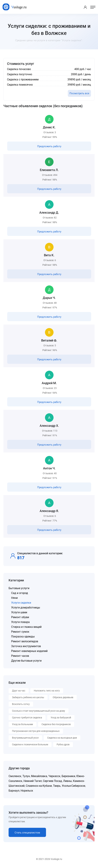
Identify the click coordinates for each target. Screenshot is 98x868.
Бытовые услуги (19, 588)
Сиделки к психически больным (30, 744)
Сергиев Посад (52, 781)
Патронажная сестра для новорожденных (36, 731)
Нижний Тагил (33, 781)
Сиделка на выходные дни (62, 738)
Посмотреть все (79, 93)
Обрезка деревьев (63, 697)
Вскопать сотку (21, 704)
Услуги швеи (19, 612)
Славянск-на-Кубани (39, 786)
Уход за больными (22, 724)
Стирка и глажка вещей (26, 627)
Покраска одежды (23, 637)
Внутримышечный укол (25, 738)
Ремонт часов (20, 656)
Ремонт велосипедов (25, 641)
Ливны (67, 781)
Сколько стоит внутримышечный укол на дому (39, 711)
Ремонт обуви (20, 617)
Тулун (26, 776)
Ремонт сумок (20, 632)
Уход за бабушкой (61, 718)
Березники (68, 776)
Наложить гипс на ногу (47, 691)
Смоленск (15, 776)
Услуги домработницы (26, 608)
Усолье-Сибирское (73, 786)
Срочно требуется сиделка (27, 718)
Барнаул (14, 791)
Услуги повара (20, 622)
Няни (14, 598)
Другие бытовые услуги (26, 661)
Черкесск (54, 776)
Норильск (27, 791)
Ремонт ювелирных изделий (29, 651)
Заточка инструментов (26, 646)
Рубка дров (63, 744)
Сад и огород (20, 593)
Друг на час (19, 691)
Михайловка (39, 776)
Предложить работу (49, 146)
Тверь (57, 786)
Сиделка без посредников (56, 724)
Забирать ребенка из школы (28, 697)
